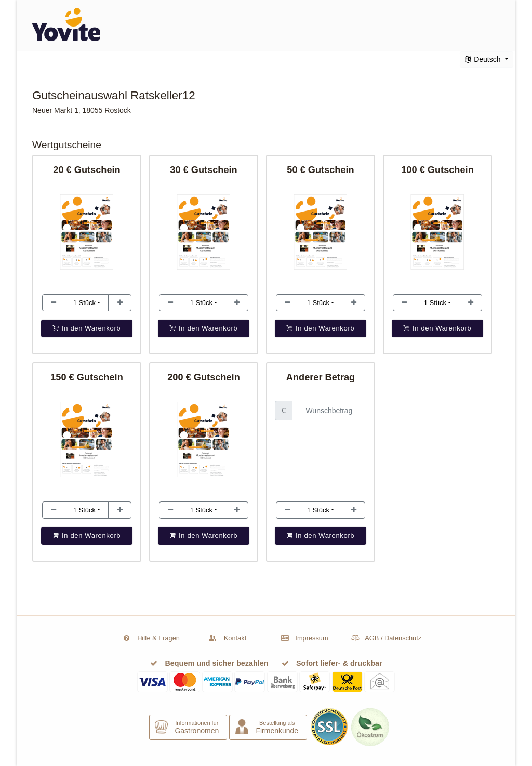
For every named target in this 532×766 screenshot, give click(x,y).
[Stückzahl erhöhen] (54, 303)
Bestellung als (277, 727)
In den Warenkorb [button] (87, 328)
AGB (372, 638)
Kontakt (235, 638)
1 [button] (84, 303)
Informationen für (197, 727)
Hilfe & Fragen (158, 638)
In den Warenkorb (321, 536)
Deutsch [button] (483, 59)
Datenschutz (403, 638)
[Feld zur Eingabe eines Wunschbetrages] (329, 411)
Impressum (311, 638)
